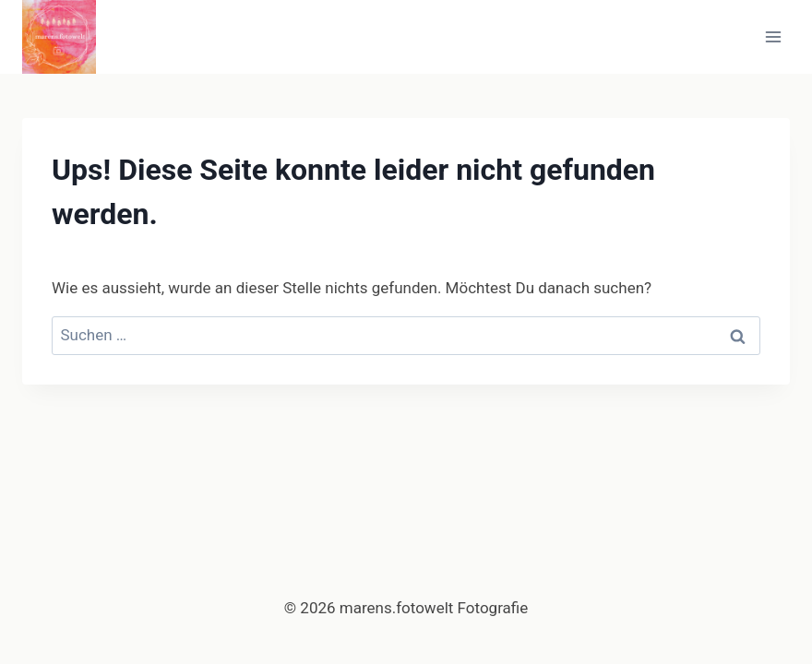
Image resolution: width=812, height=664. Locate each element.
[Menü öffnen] (773, 36)
